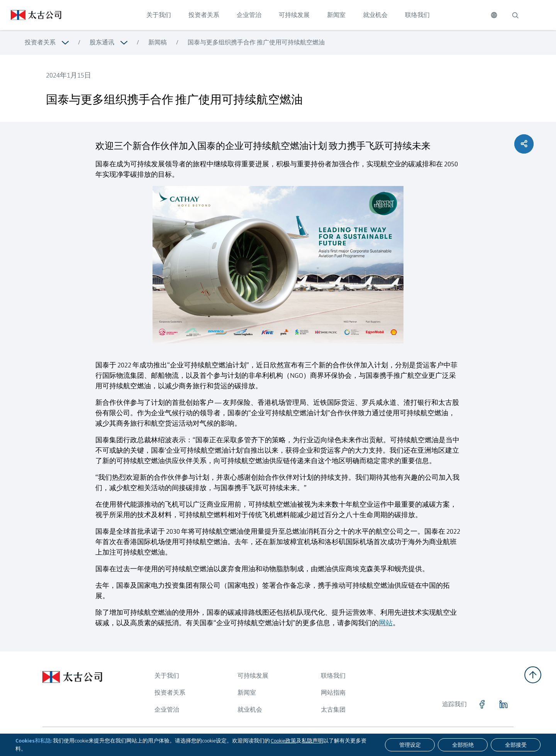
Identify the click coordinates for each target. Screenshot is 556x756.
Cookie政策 (283, 741)
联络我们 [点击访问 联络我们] (417, 15)
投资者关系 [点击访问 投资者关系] (204, 15)
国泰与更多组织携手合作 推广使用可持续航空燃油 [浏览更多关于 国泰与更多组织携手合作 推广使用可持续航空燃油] (256, 42)
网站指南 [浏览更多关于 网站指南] (333, 693)
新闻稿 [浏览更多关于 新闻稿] (158, 42)
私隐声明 (312, 741)
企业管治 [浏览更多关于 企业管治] (167, 709)
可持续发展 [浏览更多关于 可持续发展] (253, 676)
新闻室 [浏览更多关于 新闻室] (247, 693)
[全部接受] (516, 745)
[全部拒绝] (463, 745)
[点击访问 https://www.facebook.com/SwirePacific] (482, 704)
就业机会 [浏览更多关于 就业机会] (250, 709)
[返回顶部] (533, 675)
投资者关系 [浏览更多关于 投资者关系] (40, 42)
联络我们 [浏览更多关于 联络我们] (333, 676)
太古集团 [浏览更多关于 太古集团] (333, 709)
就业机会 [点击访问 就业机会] (375, 15)
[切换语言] (494, 15)
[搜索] (515, 15)
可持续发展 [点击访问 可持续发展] (294, 15)
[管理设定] (410, 745)
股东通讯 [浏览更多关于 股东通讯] (102, 42)
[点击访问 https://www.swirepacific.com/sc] (31, 15)
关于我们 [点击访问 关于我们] (159, 15)
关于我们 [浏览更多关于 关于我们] (167, 676)
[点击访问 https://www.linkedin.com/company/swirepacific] (503, 704)
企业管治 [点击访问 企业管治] (249, 15)
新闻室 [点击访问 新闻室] (336, 15)
